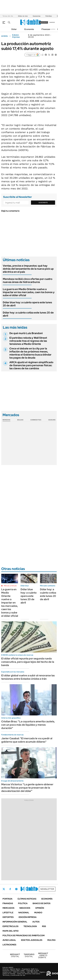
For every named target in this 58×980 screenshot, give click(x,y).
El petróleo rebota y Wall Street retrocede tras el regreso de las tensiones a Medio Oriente (28, 341)
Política (23, 903)
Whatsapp (37, 889)
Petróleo (49, 16)
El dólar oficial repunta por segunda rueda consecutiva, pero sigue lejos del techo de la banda (28, 662)
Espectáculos (10, 926)
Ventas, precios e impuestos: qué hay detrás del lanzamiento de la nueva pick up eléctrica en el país (28, 269)
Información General (15, 922)
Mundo (38, 913)
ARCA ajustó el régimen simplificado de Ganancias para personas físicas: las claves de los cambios (31, 365)
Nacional (24, 913)
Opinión (40, 908)
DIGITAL (15, 955)
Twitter (4, 889)
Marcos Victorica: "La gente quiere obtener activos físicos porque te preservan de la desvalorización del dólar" (27, 788)
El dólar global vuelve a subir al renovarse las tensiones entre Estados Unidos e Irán (28, 677)
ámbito (5, 36)
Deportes (8, 917)
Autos (36, 922)
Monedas (6, 420)
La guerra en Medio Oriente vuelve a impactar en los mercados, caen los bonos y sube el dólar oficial (29, 292)
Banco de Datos (42, 903)
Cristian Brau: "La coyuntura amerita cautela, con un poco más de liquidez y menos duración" (28, 725)
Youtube (30, 889)
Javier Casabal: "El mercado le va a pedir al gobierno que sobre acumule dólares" (27, 740)
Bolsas (20, 420)
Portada (7, 899)
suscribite (44, 22)
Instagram (16, 889)
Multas (51, 940)
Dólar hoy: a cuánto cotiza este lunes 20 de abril (28, 314)
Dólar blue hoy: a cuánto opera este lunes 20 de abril (27, 304)
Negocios (25, 908)
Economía (29, 29)
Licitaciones (9, 945)
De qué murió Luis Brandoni (26, 333)
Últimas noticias (27, 899)
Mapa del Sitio (11, 931)
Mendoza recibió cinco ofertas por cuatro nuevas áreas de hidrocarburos (28, 280)
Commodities (36, 420)
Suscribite (43, 203)
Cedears (52, 420)
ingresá (52, 22)
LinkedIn (23, 889)
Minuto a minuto (10, 586)
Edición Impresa (28, 917)
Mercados (8, 908)
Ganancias (37, 16)
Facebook (10, 889)
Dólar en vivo (23, 16)
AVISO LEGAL (9, 940)
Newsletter (52, 29)
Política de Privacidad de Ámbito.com (24, 935)
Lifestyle (8, 913)
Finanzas (46, 29)
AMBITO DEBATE (43, 955)
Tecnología (30, 926)
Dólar (14, 29)
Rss (44, 926)
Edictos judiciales (32, 940)
